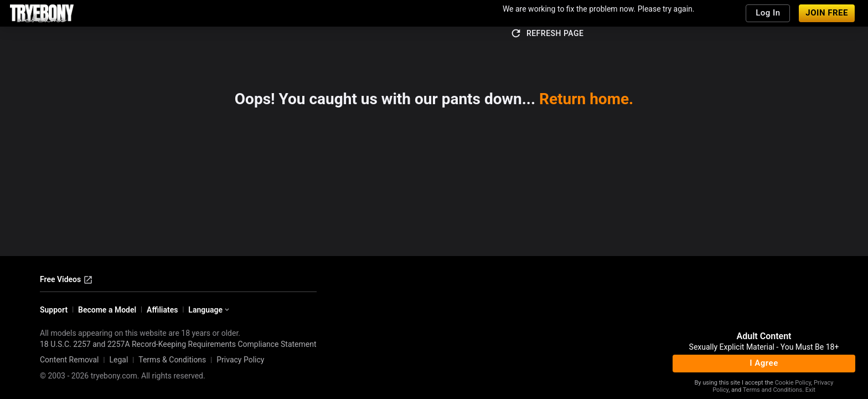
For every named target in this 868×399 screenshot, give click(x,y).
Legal (118, 360)
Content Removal (69, 360)
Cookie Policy (793, 383)
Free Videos (66, 280)
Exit (810, 390)
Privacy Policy (240, 360)
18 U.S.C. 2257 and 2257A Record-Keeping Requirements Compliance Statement (178, 344)
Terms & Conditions (172, 360)
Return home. (586, 99)
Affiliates (162, 310)
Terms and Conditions (773, 390)
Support (54, 310)
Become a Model (107, 310)
